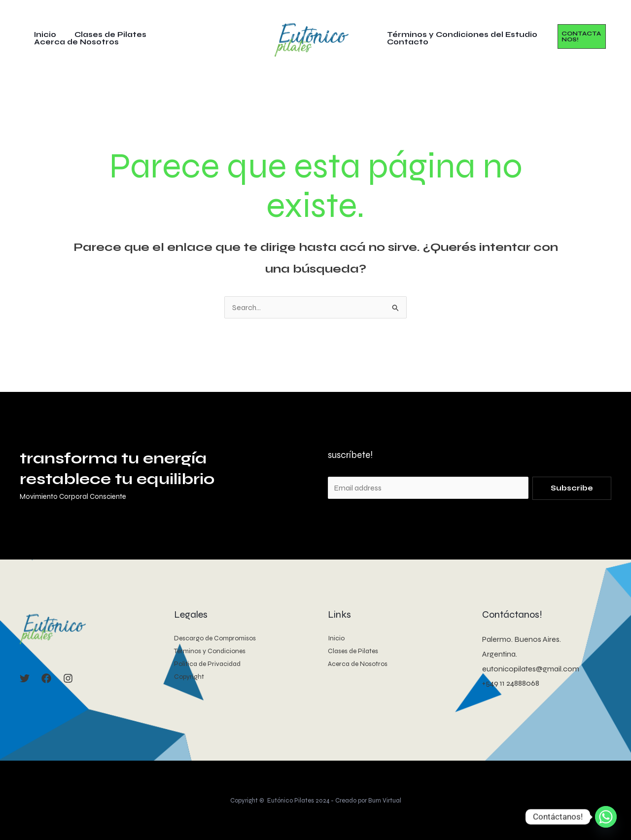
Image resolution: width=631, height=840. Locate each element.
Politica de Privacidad (208, 664)
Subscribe (572, 488)
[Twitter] (25, 678)
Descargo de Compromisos (216, 638)
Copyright (189, 677)
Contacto (406, 42)
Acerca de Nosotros (203, 37)
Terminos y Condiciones (211, 651)
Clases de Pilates (110, 37)
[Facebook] (46, 678)
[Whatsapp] (606, 817)
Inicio (48, 37)
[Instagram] (68, 678)
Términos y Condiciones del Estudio (461, 35)
